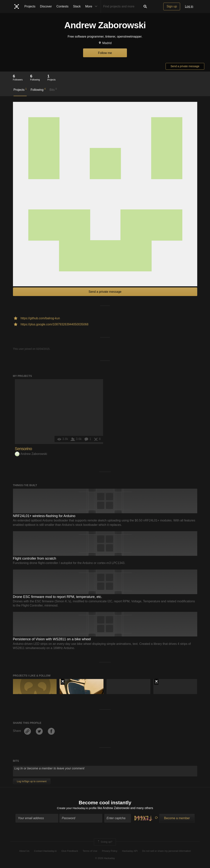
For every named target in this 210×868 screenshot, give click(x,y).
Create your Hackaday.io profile (77, 808)
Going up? (105, 842)
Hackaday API (130, 851)
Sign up (172, 6)
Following (38, 89)
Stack (77, 6)
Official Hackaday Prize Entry (63, 682)
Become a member (177, 819)
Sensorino (23, 449)
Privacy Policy (110, 851)
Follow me (105, 53)
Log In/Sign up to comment (32, 781)
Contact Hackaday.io (45, 851)
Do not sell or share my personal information (166, 851)
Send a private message (185, 66)
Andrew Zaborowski (31, 454)
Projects (30, 6)
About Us (24, 851)
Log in (189, 6)
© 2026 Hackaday (105, 859)
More (92, 6)
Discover (46, 6)
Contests (62, 6)
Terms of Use (90, 851)
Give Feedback (70, 851)
